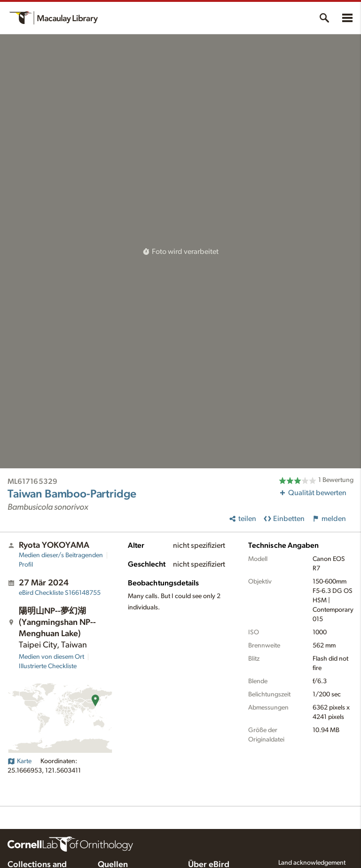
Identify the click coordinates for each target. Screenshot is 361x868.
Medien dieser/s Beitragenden (61, 555)
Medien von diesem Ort (51, 657)
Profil (26, 565)
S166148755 (60, 593)
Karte (20, 761)
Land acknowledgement (312, 863)
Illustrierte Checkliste (48, 666)
